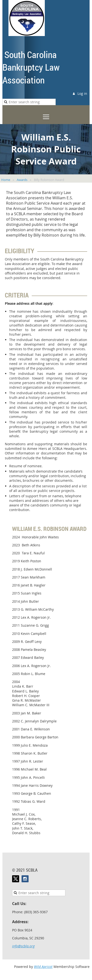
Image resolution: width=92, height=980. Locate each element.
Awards (22, 180)
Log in (82, 93)
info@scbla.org (23, 946)
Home (6, 180)
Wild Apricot (43, 967)
